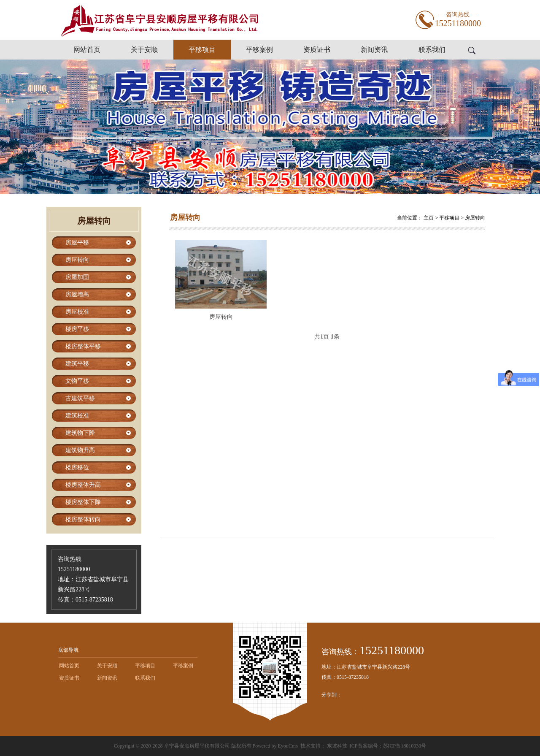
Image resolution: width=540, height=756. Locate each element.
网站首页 (87, 50)
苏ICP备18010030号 (405, 746)
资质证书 (317, 50)
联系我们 (432, 50)
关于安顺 (144, 50)
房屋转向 (475, 218)
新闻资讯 (374, 50)
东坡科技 (337, 746)
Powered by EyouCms (275, 746)
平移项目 (202, 50)
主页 (429, 218)
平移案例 (259, 50)
